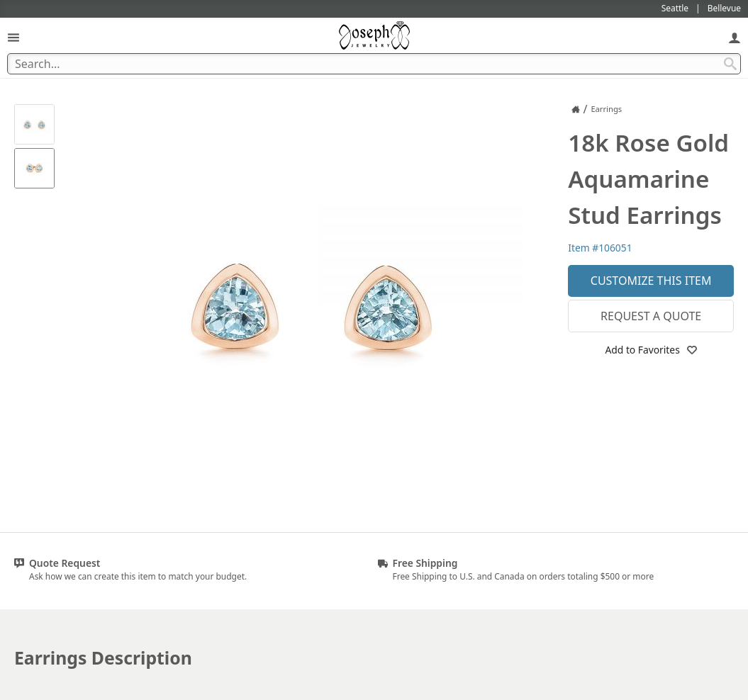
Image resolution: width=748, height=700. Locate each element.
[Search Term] (374, 64)
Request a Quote (651, 316)
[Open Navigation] (13, 37)
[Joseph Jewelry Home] (576, 109)
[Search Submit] (730, 64)
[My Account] (735, 37)
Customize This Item (651, 281)
